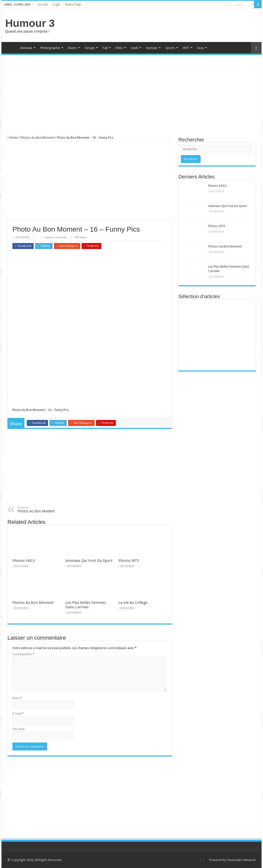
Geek (134, 48)
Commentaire (23, 654)
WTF (186, 48)
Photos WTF (129, 561)
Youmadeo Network (241, 860)
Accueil (43, 4)
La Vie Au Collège (133, 603)
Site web (19, 729)
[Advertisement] (167, 25)
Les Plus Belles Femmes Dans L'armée (86, 605)
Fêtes (119, 48)
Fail (105, 48)
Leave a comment (56, 237)
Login (56, 4)
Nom (17, 698)
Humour (152, 48)
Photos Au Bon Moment (37, 138)
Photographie (50, 48)
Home (10, 47)
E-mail (18, 714)
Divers (72, 48)
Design (90, 48)
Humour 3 (30, 23)
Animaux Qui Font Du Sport (89, 561)
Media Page (73, 4)
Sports (170, 48)
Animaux (26, 48)
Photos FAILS (24, 561)
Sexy (200, 48)
